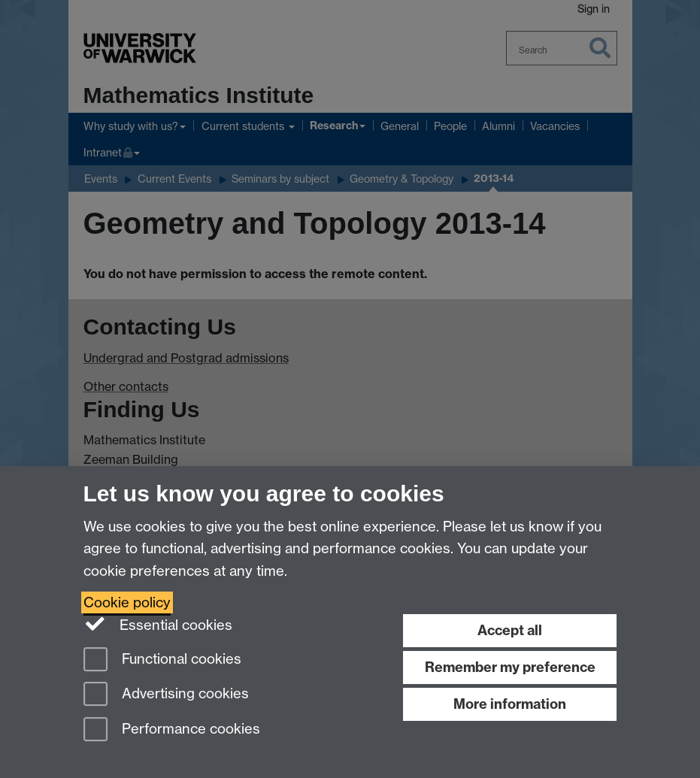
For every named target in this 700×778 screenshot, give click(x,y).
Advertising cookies (166, 695)
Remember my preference (510, 667)
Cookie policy (127, 602)
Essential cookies (158, 624)
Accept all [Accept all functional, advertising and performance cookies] (510, 630)
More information (510, 704)
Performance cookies (172, 730)
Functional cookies (162, 660)
